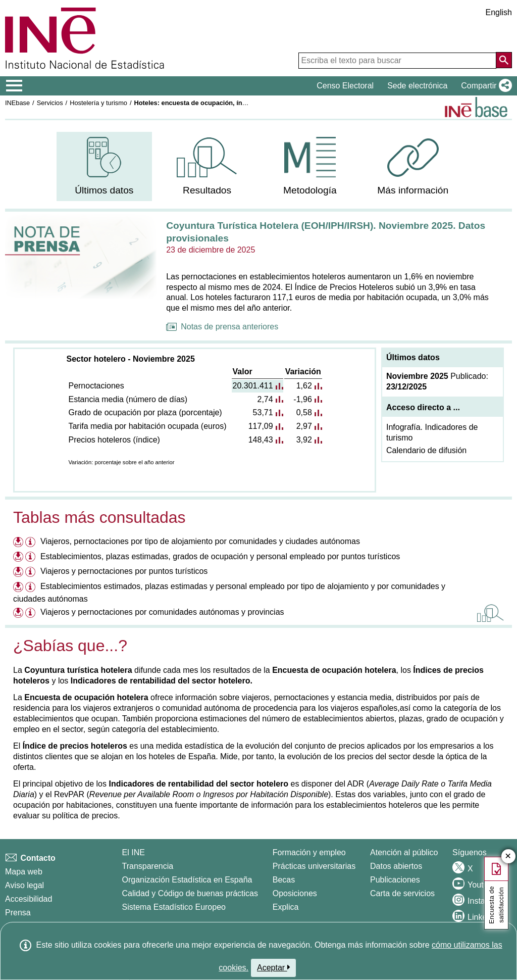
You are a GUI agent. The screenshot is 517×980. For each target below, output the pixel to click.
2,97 (304, 426)
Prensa (18, 913)
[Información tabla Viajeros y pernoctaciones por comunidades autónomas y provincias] (32, 614)
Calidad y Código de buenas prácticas (190, 893)
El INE (134, 852)
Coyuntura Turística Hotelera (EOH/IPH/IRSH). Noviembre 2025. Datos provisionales (326, 232)
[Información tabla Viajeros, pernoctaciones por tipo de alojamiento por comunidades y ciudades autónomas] (32, 543)
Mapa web (24, 872)
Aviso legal (24, 885)
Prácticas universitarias (314, 866)
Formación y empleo (309, 852)
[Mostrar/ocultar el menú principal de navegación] (14, 86)
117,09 (261, 426)
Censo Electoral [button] (345, 86)
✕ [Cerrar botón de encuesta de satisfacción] (508, 856)
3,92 (304, 440)
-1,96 (302, 399)
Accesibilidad (29, 899)
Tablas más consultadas (99, 517)
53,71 (263, 412)
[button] (484, 86)
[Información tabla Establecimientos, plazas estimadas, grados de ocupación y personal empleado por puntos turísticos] (32, 558)
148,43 (261, 440)
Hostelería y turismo (98, 103)
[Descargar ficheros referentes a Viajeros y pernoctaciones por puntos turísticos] (18, 571)
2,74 (265, 399)
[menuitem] (104, 166)
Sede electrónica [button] (417, 86)
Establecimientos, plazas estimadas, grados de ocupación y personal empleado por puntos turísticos (220, 556)
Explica (286, 907)
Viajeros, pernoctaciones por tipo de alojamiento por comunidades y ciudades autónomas (200, 541)
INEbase (17, 103)
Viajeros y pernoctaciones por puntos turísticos (124, 571)
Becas (284, 880)
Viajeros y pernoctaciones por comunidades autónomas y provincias (162, 612)
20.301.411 (253, 386)
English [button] (499, 12)
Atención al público (404, 852)
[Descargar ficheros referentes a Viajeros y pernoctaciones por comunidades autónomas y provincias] (18, 612)
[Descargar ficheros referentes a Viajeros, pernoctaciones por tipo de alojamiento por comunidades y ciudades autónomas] (18, 541)
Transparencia (148, 866)
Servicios (50, 103)
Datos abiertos (396, 866)
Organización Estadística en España (187, 880)
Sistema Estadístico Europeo (174, 907)
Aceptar (273, 967)
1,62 (304, 386)
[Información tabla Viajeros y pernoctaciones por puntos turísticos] (32, 573)
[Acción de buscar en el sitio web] (504, 60)
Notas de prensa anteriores (222, 327)
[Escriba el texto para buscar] (397, 61)
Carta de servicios (402, 893)
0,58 (304, 412)
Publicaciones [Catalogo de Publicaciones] (395, 880)
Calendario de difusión (426, 450)
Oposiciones (295, 893)
